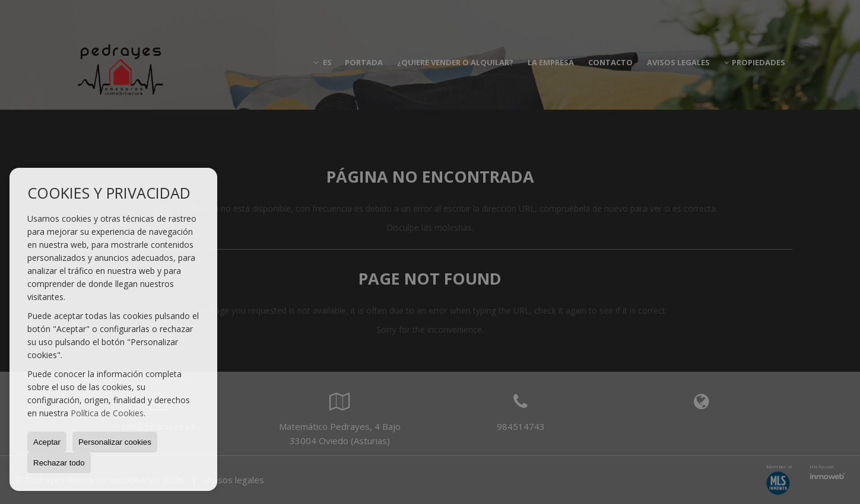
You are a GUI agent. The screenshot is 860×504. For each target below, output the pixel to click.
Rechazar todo (59, 463)
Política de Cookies (107, 413)
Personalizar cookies (115, 442)
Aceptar (47, 442)
